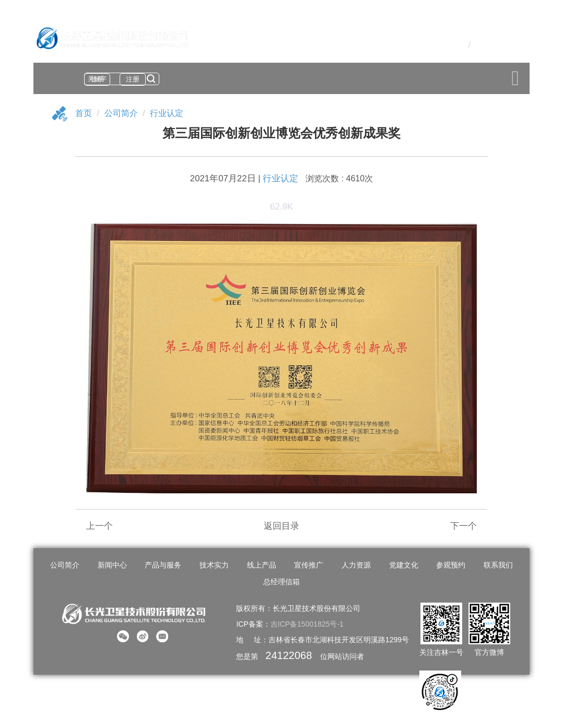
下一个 (464, 526)
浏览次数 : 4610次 (339, 178)
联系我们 (498, 565)
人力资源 (356, 565)
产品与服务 (163, 565)
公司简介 (121, 113)
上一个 (99, 526)
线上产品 (262, 565)
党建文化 (404, 565)
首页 (84, 113)
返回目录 (282, 526)
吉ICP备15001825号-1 (307, 624)
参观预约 (451, 565)
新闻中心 (112, 565)
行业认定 (167, 113)
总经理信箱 (282, 582)
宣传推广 (309, 565)
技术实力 (214, 565)
